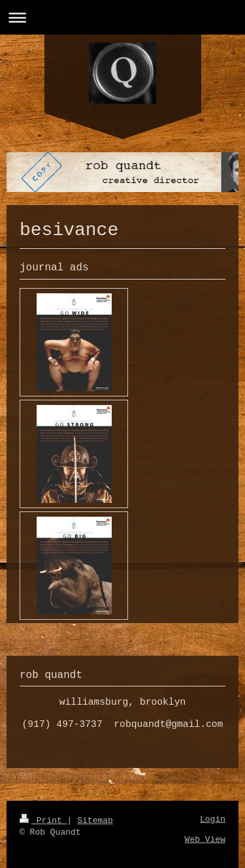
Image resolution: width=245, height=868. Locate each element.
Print (43, 821)
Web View (205, 840)
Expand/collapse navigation (122, 17)
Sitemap (95, 821)
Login (213, 819)
